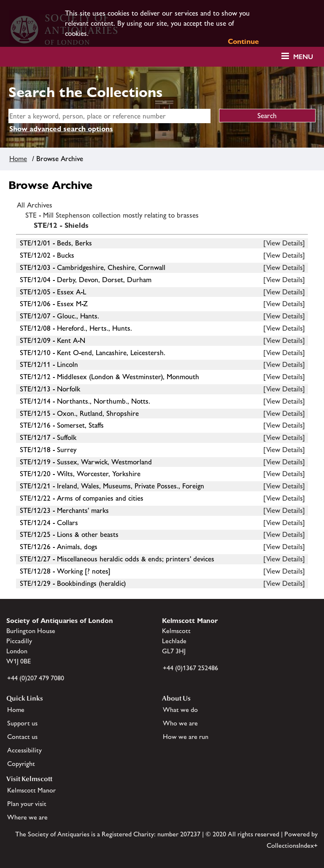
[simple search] (109, 116)
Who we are (180, 723)
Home (18, 159)
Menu (303, 57)
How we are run (186, 737)
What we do (180, 710)
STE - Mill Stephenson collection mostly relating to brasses (112, 215)
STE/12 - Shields (61, 225)
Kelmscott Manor (31, 790)
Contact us (22, 737)
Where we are (27, 817)
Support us (22, 723)
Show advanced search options (61, 129)
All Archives (35, 205)
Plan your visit (27, 804)
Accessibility (24, 750)
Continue (243, 41)
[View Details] (284, 243)
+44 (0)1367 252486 (190, 668)
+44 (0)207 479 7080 (36, 678)
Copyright (21, 764)
